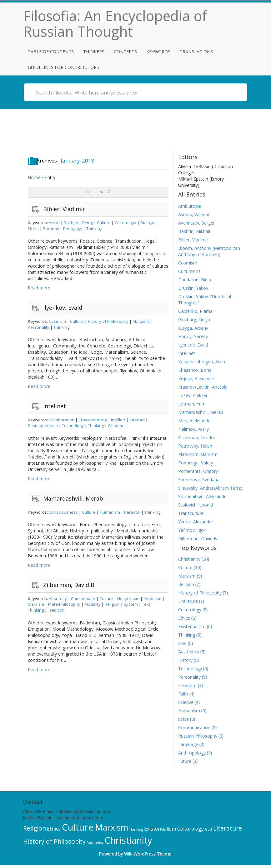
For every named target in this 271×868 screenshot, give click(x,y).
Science (186, 702)
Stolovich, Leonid (196, 505)
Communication (194, 727)
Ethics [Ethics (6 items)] (54, 829)
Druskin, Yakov (193, 288)
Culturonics (189, 271)
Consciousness (63, 512)
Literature (188, 601)
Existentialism (192, 626)
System (131, 604)
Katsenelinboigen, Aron (202, 362)
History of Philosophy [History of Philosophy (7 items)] (54, 841)
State (183, 719)
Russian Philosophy (198, 736)
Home (34, 177)
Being (88, 223)
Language (188, 744)
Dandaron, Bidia (195, 280)
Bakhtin (71, 223)
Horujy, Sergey (193, 336)
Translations (196, 52)
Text (146, 604)
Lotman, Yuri (191, 404)
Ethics (33, 229)
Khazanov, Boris (195, 370)
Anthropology (192, 753)
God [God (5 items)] (208, 829)
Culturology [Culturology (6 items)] (191, 829)
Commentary (83, 599)
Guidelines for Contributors (63, 67)
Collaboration (62, 420)
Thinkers (94, 52)
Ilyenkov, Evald (63, 308)
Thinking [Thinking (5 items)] (136, 829)
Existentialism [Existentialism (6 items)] (160, 829)
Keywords (158, 52)
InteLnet (55, 406)
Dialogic (148, 223)
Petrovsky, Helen (195, 446)
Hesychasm (128, 599)
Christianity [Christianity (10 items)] (128, 840)
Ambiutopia (190, 206)
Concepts (125, 52)
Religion (112, 604)
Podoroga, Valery (196, 463)
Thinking (94, 229)
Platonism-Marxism (198, 454)
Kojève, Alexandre (196, 378)
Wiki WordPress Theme (148, 854)
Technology (73, 425)
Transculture (191, 513)
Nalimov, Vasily (193, 429)
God (182, 643)
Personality (39, 327)
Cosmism (57, 321)
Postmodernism (43, 425)
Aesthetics (189, 652)
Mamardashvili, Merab (73, 498)
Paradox (51, 229)
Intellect (118, 420)
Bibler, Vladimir (64, 209)
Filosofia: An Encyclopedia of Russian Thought (115, 24)
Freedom (187, 685)
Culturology (125, 223)
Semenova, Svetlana (199, 480)
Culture (104, 223)
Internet (137, 420)
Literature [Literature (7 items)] (228, 828)
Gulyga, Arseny (193, 328)
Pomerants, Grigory (198, 471)
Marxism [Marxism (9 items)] (112, 827)
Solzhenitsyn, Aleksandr (202, 496)
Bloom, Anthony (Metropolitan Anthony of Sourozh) (209, 251)
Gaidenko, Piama (195, 311)
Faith (183, 694)
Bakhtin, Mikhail (194, 231)
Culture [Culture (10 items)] (78, 827)
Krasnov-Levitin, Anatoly (203, 387)
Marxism (141, 321)
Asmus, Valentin (194, 214)
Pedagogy (73, 229)
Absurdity (58, 599)
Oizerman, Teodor (197, 437)
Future (185, 761)
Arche (54, 223)
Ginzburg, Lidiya (194, 320)
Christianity (189, 559)
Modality (93, 604)
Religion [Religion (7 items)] (35, 828)
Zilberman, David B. (69, 585)
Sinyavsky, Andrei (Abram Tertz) (210, 488)
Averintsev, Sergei (196, 223)
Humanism (110, 512)
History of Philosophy (108, 321)
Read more (39, 288)
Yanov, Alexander (196, 522)
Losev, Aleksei (193, 395)
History (185, 660)
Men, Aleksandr (194, 421)
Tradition (56, 610)
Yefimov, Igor (192, 530)
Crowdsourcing (93, 420)
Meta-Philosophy (64, 604)
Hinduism (152, 599)
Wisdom (115, 425)
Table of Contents (51, 52)
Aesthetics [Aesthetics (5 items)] (95, 842)
